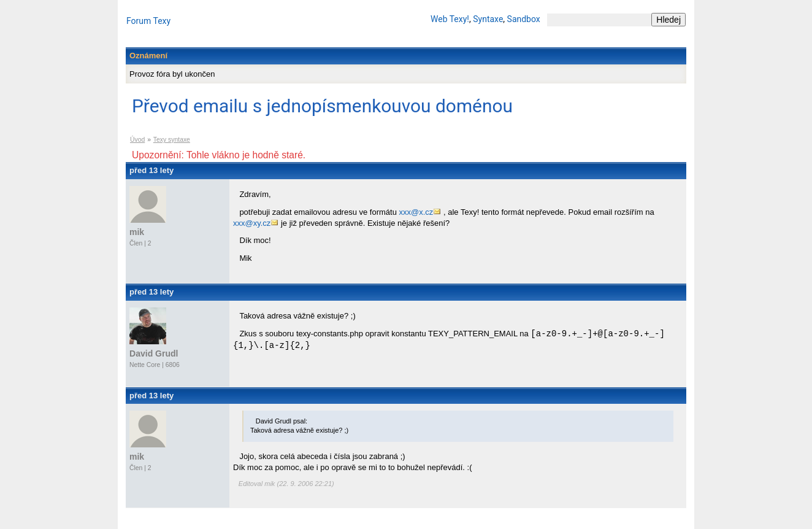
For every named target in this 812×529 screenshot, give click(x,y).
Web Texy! (450, 19)
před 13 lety (151, 170)
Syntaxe (488, 19)
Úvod (137, 140)
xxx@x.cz (416, 212)
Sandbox (524, 19)
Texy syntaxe (172, 140)
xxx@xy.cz (252, 223)
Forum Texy (148, 21)
